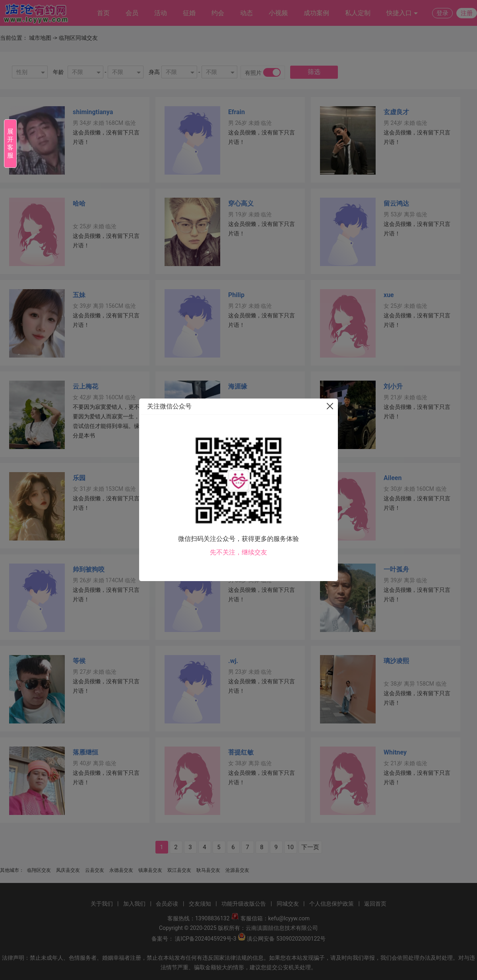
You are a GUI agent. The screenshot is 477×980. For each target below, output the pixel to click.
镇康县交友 (150, 870)
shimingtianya (93, 112)
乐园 (79, 478)
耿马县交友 (208, 870)
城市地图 (40, 38)
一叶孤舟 (396, 569)
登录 (442, 13)
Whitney (395, 752)
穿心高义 (241, 203)
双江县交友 (179, 870)
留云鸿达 (396, 203)
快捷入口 (402, 13)
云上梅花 (85, 386)
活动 (161, 13)
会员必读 (167, 904)
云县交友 (95, 870)
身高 (154, 72)
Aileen (393, 478)
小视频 (278, 13)
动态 (246, 13)
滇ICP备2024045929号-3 (206, 939)
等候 (79, 661)
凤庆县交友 (68, 870)
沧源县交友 (237, 870)
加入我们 (134, 904)
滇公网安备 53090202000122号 (286, 939)
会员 (132, 13)
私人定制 (358, 13)
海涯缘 (238, 386)
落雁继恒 (85, 752)
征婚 (189, 13)
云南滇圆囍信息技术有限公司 (282, 928)
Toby (235, 478)
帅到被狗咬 (89, 569)
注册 (467, 13)
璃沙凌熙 (396, 661)
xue (389, 295)
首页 (103, 13)
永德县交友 (121, 870)
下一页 (310, 847)
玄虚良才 (396, 112)
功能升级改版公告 (244, 904)
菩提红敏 (241, 752)
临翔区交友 (39, 870)
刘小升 (393, 386)
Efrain (237, 112)
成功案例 (316, 13)
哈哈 (79, 203)
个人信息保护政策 (332, 904)
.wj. (233, 661)
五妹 (79, 295)
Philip (236, 295)
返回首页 (375, 904)
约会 (218, 13)
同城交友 (288, 904)
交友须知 (200, 904)
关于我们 (102, 904)
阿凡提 (238, 569)
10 (290, 847)
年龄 (58, 72)
